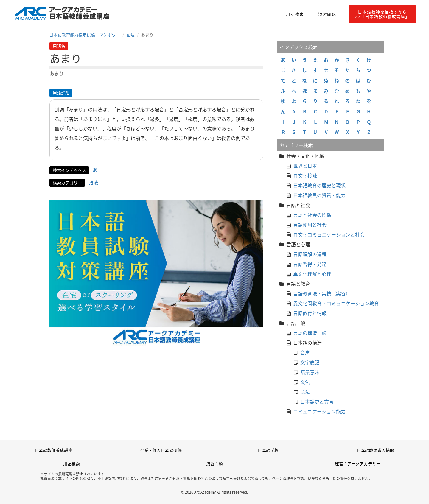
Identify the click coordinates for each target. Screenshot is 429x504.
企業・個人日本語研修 (161, 450)
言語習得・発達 (310, 264)
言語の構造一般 (310, 333)
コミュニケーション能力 (319, 411)
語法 (130, 35)
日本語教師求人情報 (375, 450)
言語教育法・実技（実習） (322, 293)
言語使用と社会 (310, 225)
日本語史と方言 (317, 402)
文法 (305, 382)
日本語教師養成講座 (54, 450)
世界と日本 (305, 166)
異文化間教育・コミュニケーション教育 (336, 303)
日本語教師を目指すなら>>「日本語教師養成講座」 (382, 14)
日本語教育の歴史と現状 (319, 185)
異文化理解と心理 (312, 274)
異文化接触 (305, 175)
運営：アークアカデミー (358, 463)
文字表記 (310, 362)
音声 (305, 352)
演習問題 (327, 14)
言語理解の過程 (310, 254)
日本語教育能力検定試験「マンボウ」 (85, 35)
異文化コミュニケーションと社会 (329, 234)
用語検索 (295, 14)
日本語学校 (268, 450)
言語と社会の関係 (312, 215)
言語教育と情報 (310, 313)
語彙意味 (310, 372)
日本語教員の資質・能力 (319, 195)
